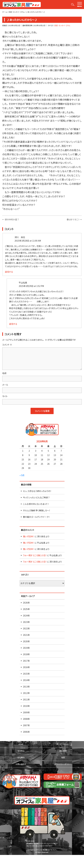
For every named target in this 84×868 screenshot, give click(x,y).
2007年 (26, 725)
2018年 (26, 654)
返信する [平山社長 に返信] (13, 324)
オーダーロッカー (63, 744)
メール (5, 385)
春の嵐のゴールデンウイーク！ (36, 517)
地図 (63, 757)
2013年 (26, 687)
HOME (21, 744)
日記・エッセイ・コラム (62, 25)
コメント (7, 345)
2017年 (26, 661)
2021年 (26, 635)
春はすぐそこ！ (74, 219)
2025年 (26, 609)
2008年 (26, 719)
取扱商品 (21, 751)
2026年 (26, 603)
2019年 (26, 648)
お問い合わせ (21, 764)
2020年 (26, 641)
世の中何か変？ (11, 219)
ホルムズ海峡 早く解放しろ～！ (36, 510)
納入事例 (63, 751)
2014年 (26, 680)
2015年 (26, 674)
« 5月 (22, 475)
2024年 (26, 616)
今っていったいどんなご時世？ (36, 497)
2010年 (26, 706)
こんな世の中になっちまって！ (36, 504)
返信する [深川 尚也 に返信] (9, 272)
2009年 (26, 712)
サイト (5, 396)
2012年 (26, 693)
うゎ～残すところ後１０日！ (35, 555)
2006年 (26, 732)
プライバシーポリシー (63, 764)
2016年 (26, 667)
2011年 (26, 699)
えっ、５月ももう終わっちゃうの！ (37, 491)
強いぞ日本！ (29, 536)
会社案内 (21, 757)
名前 (4, 373)
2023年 (26, 622)
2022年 (26, 628)
